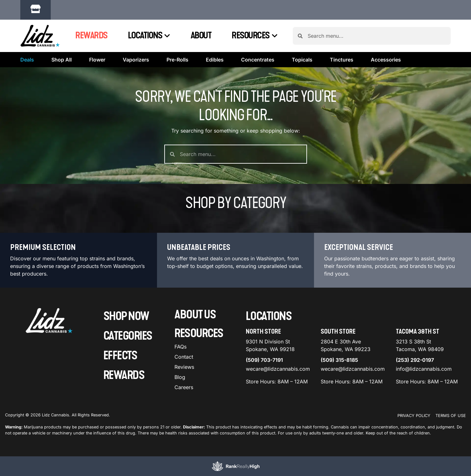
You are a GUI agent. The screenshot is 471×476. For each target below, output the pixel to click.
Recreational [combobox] (401, 249)
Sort (435, 242)
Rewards (91, 36)
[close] (300, 15)
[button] (113, 11)
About (201, 36)
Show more (24, 443)
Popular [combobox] (441, 249)
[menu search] (45, 254)
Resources (255, 36)
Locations (149, 36)
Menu (389, 242)
